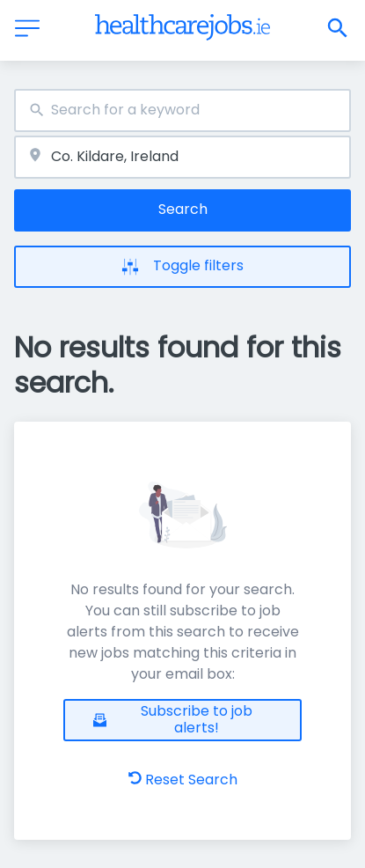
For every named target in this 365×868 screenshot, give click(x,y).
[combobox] (182, 110)
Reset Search (183, 780)
